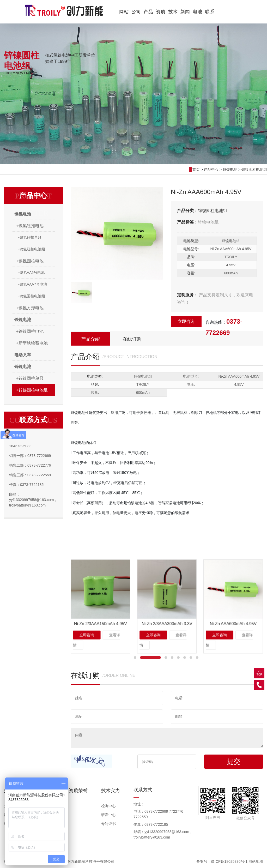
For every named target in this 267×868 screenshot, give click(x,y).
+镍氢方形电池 (30, 308)
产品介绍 (90, 339)
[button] (135, 658)
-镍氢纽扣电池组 (32, 249)
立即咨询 (186, 321)
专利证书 (108, 824)
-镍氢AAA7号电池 (33, 284)
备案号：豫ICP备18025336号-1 (222, 861)
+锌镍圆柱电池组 (32, 390)
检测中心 (108, 806)
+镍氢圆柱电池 (30, 261)
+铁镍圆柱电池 (30, 331)
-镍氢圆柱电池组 (32, 296)
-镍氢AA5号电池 (31, 273)
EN (222, 11)
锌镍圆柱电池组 (254, 170)
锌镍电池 (230, 170)
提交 (234, 762)
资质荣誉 (78, 791)
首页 (196, 170)
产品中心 (211, 170)
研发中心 (108, 815)
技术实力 (111, 791)
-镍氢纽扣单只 (30, 237)
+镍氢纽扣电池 (30, 226)
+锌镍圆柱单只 (30, 378)
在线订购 (132, 339)
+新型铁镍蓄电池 (32, 343)
